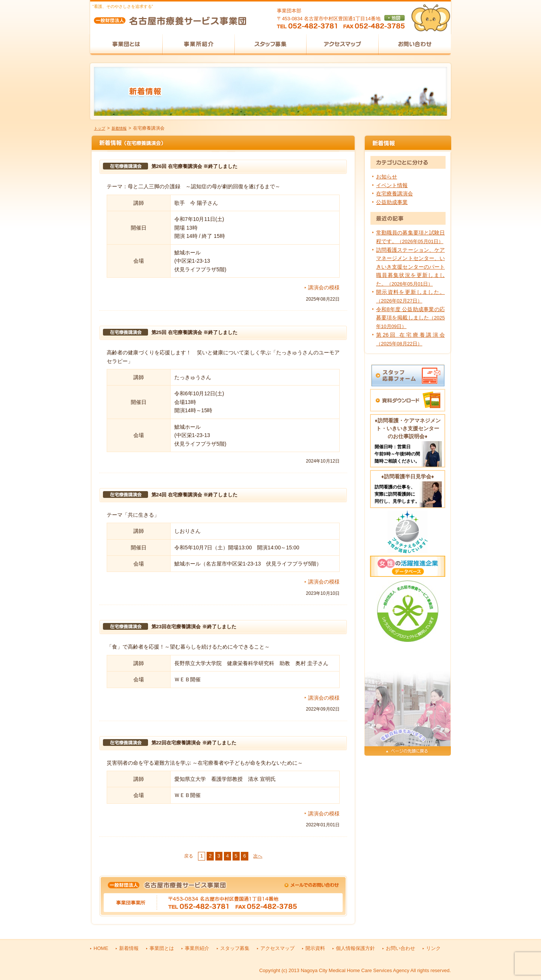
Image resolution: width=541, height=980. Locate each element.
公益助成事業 (392, 202)
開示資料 (315, 948)
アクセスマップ (277, 948)
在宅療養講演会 (394, 194)
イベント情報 (392, 185)
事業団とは (162, 948)
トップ (100, 128)
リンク (433, 948)
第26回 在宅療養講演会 (410, 339)
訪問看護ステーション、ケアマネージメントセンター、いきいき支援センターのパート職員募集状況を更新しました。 (410, 267)
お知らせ (387, 177)
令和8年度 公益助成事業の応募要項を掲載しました (410, 318)
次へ (258, 856)
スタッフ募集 (235, 948)
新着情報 (119, 128)
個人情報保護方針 (355, 948)
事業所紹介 (197, 948)
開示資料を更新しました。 (410, 296)
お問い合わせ (400, 948)
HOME (101, 948)
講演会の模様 (324, 287)
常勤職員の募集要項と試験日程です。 (410, 237)
